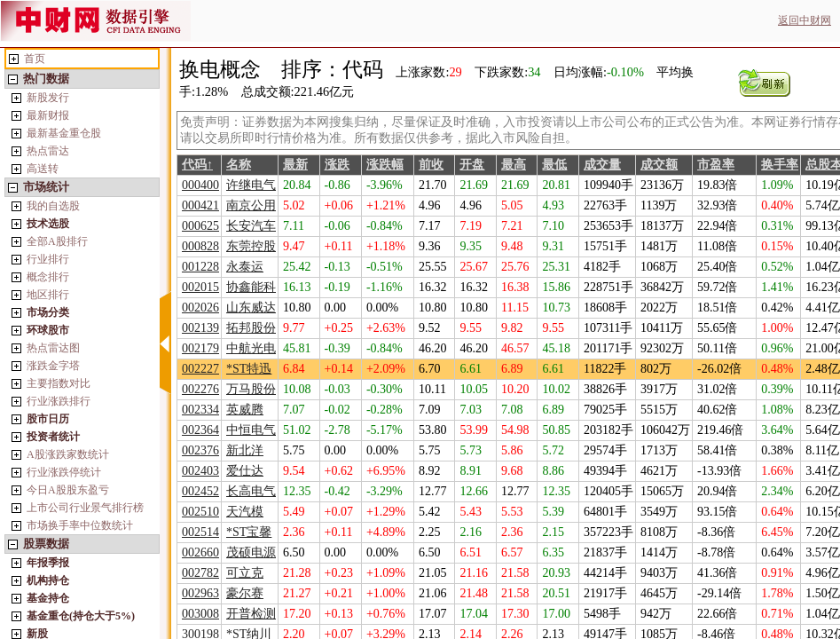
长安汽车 (251, 226)
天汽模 (245, 512)
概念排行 (48, 277)
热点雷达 (48, 151)
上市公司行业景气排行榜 (85, 508)
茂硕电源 (251, 552)
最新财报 (48, 115)
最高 (514, 165)
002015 (200, 287)
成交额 (659, 165)
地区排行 (48, 295)
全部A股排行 (57, 241)
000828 (200, 246)
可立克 (245, 573)
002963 (200, 593)
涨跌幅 (385, 165)
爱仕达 (245, 471)
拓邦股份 (251, 328)
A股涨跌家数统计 (68, 454)
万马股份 (251, 389)
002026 (200, 308)
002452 (200, 491)
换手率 (780, 165)
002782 (200, 573)
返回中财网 (805, 20)
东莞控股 (251, 246)
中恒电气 (251, 430)
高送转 (43, 169)
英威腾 (245, 410)
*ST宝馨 (249, 532)
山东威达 (251, 308)
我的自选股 (53, 206)
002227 (200, 369)
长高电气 (251, 491)
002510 (200, 512)
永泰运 (245, 267)
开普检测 (251, 614)
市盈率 (716, 165)
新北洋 (245, 450)
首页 (35, 59)
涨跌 (337, 165)
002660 (200, 552)
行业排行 (48, 259)
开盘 (472, 165)
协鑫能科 (251, 287)
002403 (200, 471)
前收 (431, 165)
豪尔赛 (245, 593)
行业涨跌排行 (59, 401)
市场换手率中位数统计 (80, 525)
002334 (200, 410)
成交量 (602, 165)
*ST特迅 (249, 369)
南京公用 (251, 205)
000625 (200, 226)
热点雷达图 (53, 348)
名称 (239, 165)
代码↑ (197, 165)
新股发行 (48, 98)
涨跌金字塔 (53, 366)
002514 (200, 532)
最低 (554, 165)
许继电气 (251, 185)
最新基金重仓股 (64, 133)
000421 (200, 205)
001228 (200, 267)
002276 (200, 389)
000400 (200, 185)
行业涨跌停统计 (64, 472)
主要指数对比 (59, 383)
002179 (200, 348)
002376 (200, 450)
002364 (200, 430)
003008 (200, 614)
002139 (200, 328)
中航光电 (251, 348)
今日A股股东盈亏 (68, 490)
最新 (295, 165)
